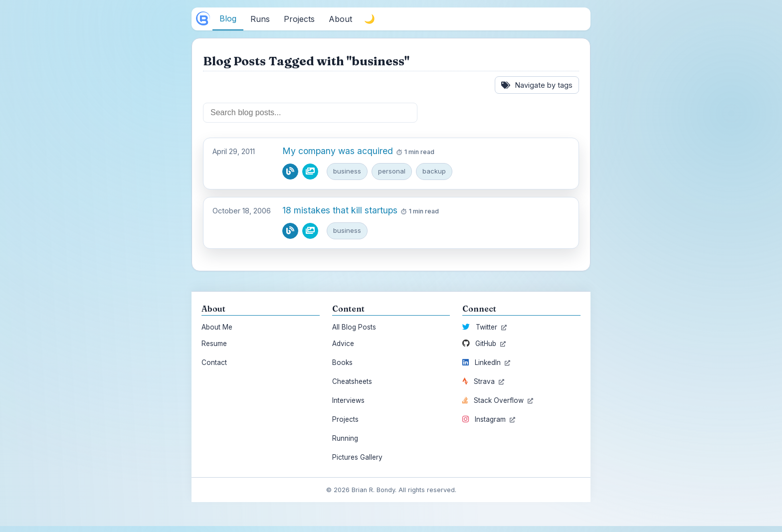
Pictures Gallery (357, 457)
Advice (343, 344)
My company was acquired (338, 151)
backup (434, 171)
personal (392, 171)
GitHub (484, 344)
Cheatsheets (352, 381)
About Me (217, 327)
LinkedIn (486, 362)
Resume (214, 344)
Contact (214, 362)
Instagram (489, 419)
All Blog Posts (354, 327)
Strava (483, 381)
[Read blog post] (290, 172)
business (347, 171)
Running (345, 438)
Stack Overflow (498, 400)
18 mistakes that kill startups (340, 210)
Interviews (348, 400)
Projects (345, 419)
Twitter (485, 327)
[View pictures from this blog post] (310, 172)
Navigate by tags (537, 85)
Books (342, 362)
